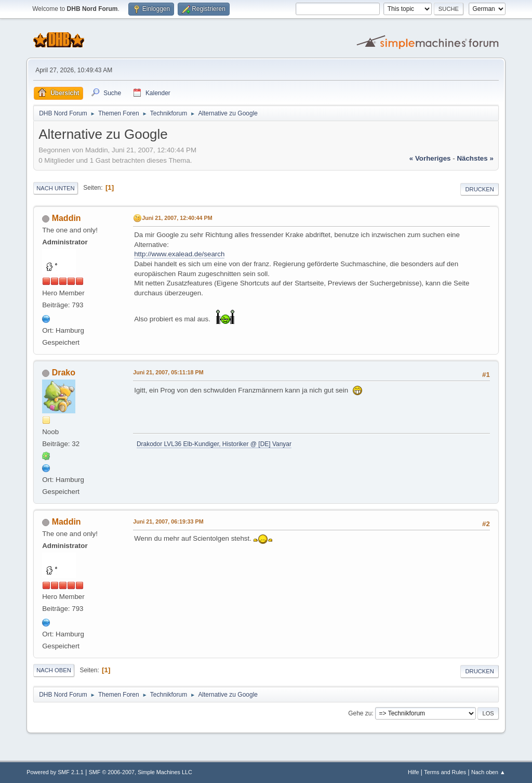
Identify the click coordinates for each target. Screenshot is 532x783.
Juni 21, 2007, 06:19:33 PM (168, 521)
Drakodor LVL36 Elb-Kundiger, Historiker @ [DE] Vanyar (214, 444)
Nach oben (54, 670)
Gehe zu (360, 713)
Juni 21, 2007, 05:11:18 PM (168, 372)
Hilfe (414, 772)
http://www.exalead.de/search (179, 254)
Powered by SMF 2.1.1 (55, 772)
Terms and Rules (445, 772)
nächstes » (475, 158)
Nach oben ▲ (488, 772)
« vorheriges (430, 158)
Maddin (66, 218)
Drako (64, 373)
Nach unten (55, 188)
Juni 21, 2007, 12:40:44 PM (177, 218)
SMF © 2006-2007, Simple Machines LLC (141, 772)
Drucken (479, 189)
